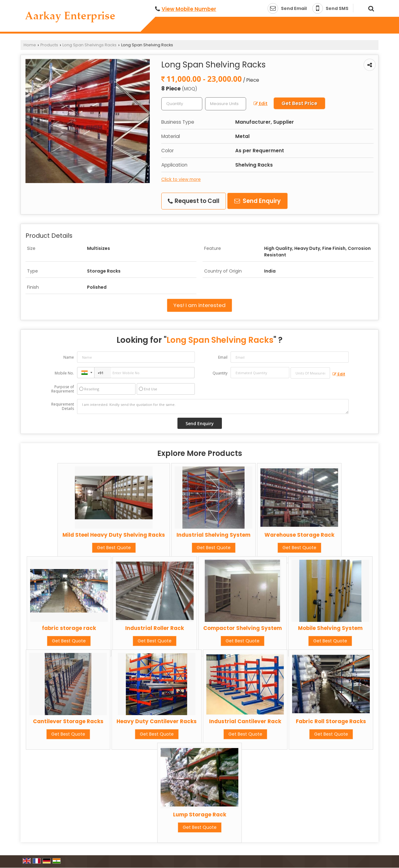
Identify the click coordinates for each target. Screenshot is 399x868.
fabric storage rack (69, 628)
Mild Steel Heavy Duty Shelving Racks (114, 535)
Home (30, 45)
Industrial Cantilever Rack (245, 721)
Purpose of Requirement (63, 389)
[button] (189, 9)
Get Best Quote (114, 548)
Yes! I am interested (199, 305)
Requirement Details (63, 406)
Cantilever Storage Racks (68, 721)
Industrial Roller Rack (155, 628)
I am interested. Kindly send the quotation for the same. (213, 406)
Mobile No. (64, 373)
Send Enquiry (257, 201)
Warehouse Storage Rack (299, 535)
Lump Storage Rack (200, 815)
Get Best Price (299, 103)
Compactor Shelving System (243, 628)
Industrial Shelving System (213, 535)
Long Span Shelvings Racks (89, 45)
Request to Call (194, 201)
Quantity (220, 373)
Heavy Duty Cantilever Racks (157, 721)
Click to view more (181, 179)
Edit (261, 103)
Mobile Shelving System (330, 628)
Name (69, 357)
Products (49, 45)
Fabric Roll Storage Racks (331, 721)
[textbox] (226, 104)
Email (223, 357)
